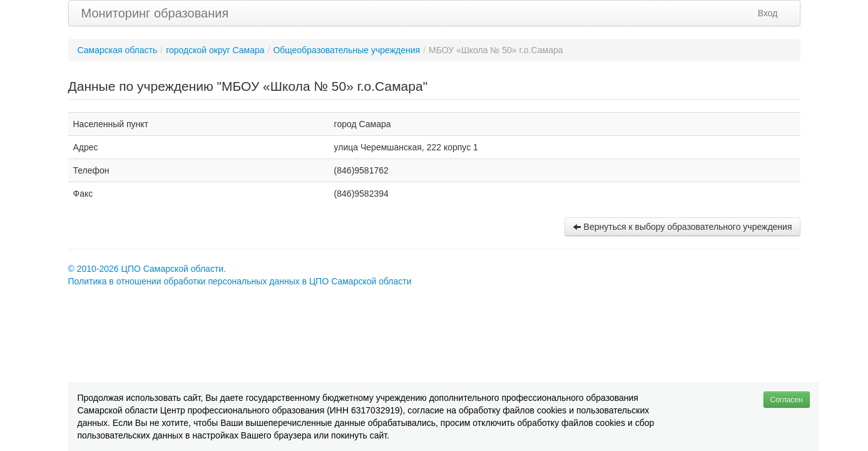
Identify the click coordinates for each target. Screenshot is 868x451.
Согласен (787, 400)
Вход (768, 13)
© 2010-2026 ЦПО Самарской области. (147, 269)
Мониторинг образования (155, 13)
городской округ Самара (215, 50)
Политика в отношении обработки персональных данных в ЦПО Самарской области (240, 281)
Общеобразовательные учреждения (346, 50)
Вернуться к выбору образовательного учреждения (682, 227)
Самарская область (118, 50)
